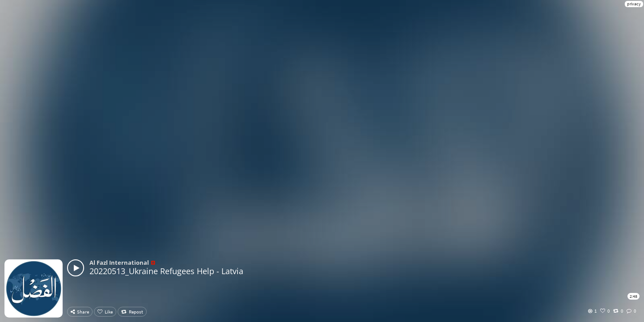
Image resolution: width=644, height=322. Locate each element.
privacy (634, 4)
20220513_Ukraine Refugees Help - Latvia (166, 271)
